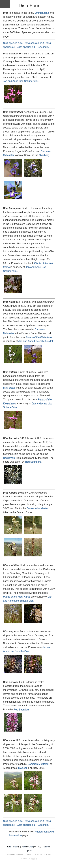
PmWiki (34, 858)
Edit (9, 847)
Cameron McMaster (37, 508)
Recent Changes (29, 847)
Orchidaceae (42, 13)
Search (47, 847)
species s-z (26, 47)
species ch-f (34, 43)
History (16, 847)
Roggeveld (9, 458)
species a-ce (13, 43)
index (43, 47)
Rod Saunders (33, 462)
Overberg (44, 155)
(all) (39, 847)
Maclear (23, 768)
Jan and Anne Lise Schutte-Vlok (21, 81)
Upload (29, 850)
